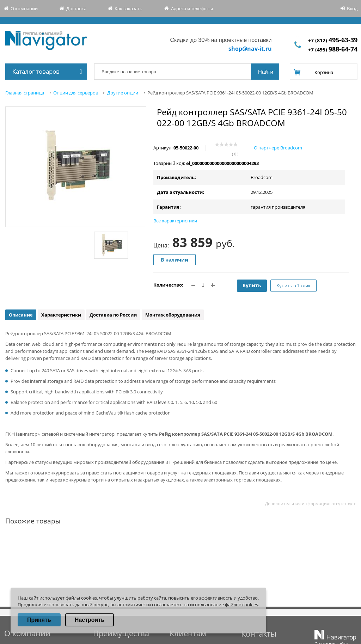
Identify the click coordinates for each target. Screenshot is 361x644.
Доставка (76, 8)
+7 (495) (333, 50)
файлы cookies (81, 598)
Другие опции (123, 93)
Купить (252, 285)
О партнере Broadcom (278, 148)
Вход (352, 8)
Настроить (90, 620)
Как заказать (129, 8)
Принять (39, 620)
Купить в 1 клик (293, 286)
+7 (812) (333, 40)
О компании (24, 8)
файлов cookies (241, 605)
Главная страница (25, 93)
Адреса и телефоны (192, 8)
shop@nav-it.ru (250, 49)
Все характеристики (175, 221)
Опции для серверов (76, 93)
